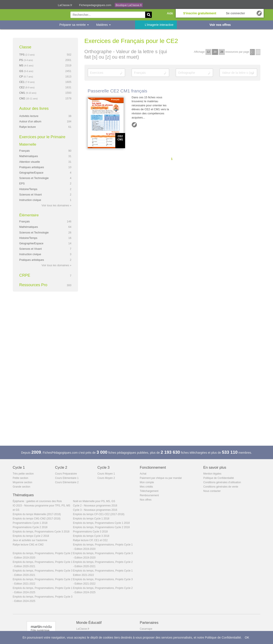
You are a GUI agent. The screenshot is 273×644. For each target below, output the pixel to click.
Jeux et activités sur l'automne (30, 540)
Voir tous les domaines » (56, 205)
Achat (143, 474)
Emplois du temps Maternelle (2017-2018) (37, 514)
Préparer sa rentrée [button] (74, 25)
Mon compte (147, 482)
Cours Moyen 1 (106, 474)
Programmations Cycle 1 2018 (30, 523)
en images (258, 52)
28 (222, 52)
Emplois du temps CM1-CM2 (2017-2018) (37, 519)
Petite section (21, 478)
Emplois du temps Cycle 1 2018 (91, 519)
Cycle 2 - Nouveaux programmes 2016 (95, 506)
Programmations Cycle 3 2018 (90, 532)
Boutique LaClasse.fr (129, 5)
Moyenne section (23, 482)
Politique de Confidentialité (219, 478)
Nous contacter (212, 491)
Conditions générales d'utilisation (222, 482)
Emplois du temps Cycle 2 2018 (31, 536)
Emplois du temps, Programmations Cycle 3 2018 (41, 532)
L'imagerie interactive (159, 25)
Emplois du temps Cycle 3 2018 (91, 536)
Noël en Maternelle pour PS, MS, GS (94, 501)
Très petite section (23, 474)
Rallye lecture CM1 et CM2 (28, 545)
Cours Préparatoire (66, 474)
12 (208, 52)
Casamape (146, 629)
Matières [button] (104, 25)
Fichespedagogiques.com (95, 5)
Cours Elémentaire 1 (67, 478)
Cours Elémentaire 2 (67, 482)
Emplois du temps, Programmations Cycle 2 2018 (101, 527)
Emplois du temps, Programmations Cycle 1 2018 (101, 523)
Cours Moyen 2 (106, 478)
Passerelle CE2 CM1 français (117, 91)
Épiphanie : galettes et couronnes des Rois (37, 501)
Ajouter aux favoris (134, 125)
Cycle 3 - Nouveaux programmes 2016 (95, 510)
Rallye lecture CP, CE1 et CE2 (90, 540)
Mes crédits (146, 487)
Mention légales (212, 474)
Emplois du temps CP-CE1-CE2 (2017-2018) (99, 514)
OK (247, 637)
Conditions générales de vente (221, 487)
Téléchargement (149, 491)
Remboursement (149, 495)
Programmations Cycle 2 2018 (30, 527)
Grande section (22, 487)
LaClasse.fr (65, 5)
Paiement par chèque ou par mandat (161, 478)
